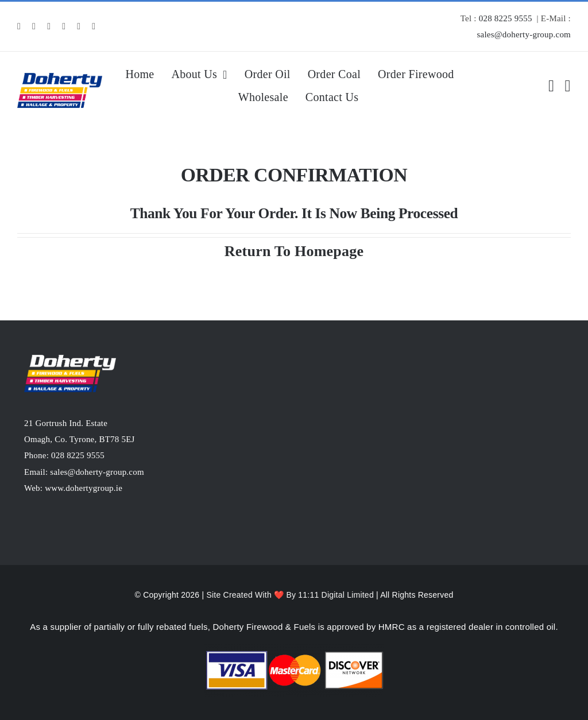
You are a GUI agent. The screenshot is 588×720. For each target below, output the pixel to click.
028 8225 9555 (506, 18)
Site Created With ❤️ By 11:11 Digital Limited (291, 595)
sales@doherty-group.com (524, 34)
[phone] (94, 26)
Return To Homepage (294, 251)
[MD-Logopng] (60, 77)
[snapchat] (64, 26)
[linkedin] (49, 26)
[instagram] (34, 26)
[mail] (79, 26)
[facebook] (19, 26)
